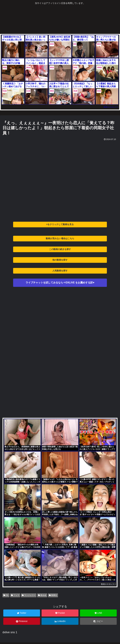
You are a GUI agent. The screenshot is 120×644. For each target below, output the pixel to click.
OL (6, 595)
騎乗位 (53, 595)
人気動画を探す (60, 271)
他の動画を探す (60, 260)
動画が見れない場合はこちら (60, 238)
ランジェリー (29, 595)
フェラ (15, 595)
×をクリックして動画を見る (60, 224)
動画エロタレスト (111, 107)
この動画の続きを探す (60, 249)
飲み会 (42, 595)
